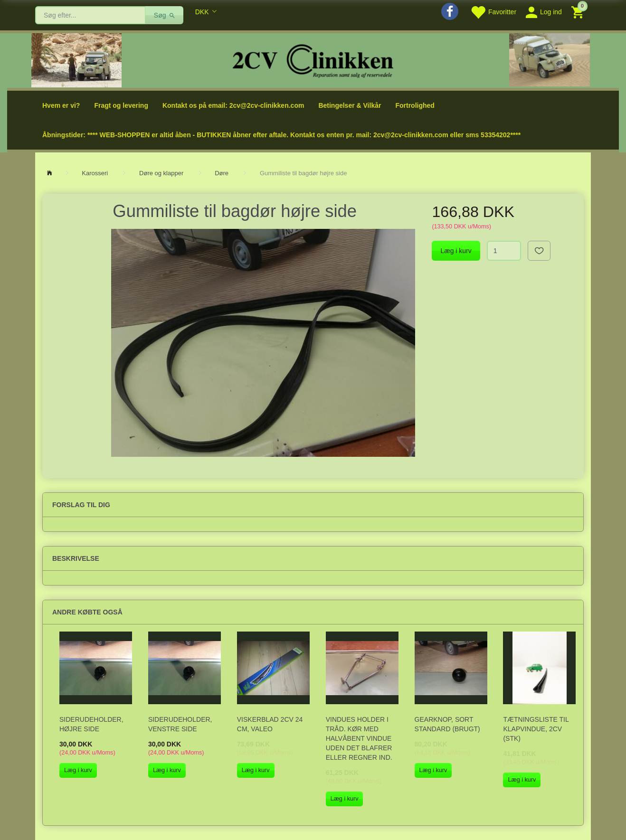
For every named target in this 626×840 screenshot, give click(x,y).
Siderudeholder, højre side (91, 724)
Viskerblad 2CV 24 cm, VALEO (270, 724)
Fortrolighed (415, 105)
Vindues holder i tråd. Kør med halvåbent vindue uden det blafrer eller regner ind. (359, 738)
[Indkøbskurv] (579, 12)
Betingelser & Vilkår (350, 105)
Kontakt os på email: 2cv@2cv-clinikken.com (233, 105)
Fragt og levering (121, 105)
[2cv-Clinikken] (313, 60)
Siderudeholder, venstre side (180, 724)
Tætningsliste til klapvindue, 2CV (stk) (536, 729)
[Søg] (165, 15)
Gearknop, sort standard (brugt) (447, 724)
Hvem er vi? (61, 105)
